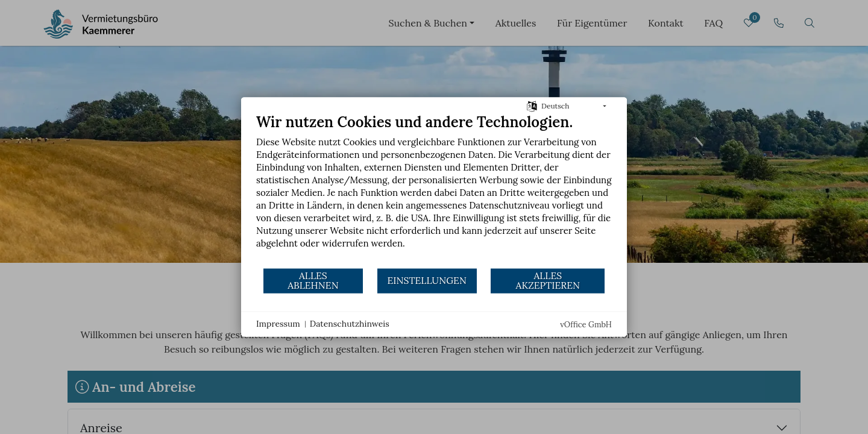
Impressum (278, 324)
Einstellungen (426, 280)
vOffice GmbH (586, 325)
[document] (434, 190)
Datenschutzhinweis (350, 324)
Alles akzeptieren (548, 280)
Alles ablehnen (313, 280)
